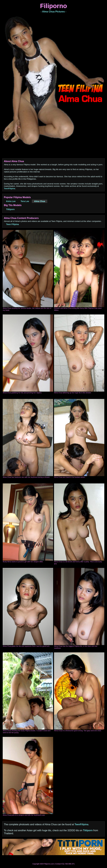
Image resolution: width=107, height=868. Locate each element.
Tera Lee (25, 201)
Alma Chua (40, 201)
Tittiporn (10, 209)
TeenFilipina (10, 188)
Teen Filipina (12, 224)
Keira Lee (11, 201)
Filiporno (54, 6)
